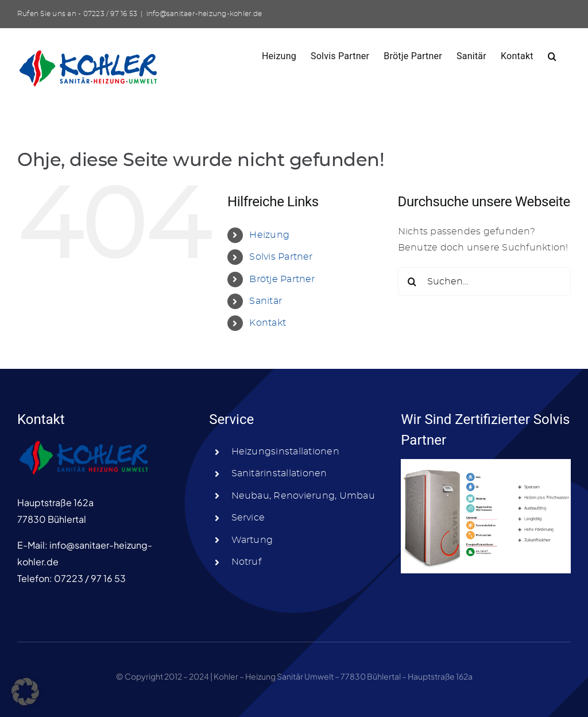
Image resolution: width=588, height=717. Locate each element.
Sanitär (266, 301)
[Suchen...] (484, 282)
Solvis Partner (281, 257)
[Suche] (412, 282)
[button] (552, 55)
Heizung (269, 235)
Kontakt (268, 323)
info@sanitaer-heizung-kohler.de (204, 14)
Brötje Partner (282, 279)
